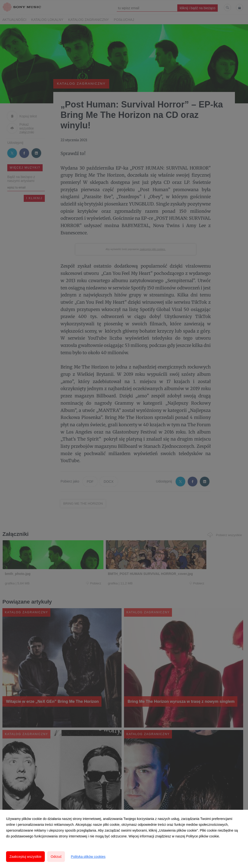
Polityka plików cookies (88, 857)
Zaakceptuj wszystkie (25, 857)
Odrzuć (56, 857)
